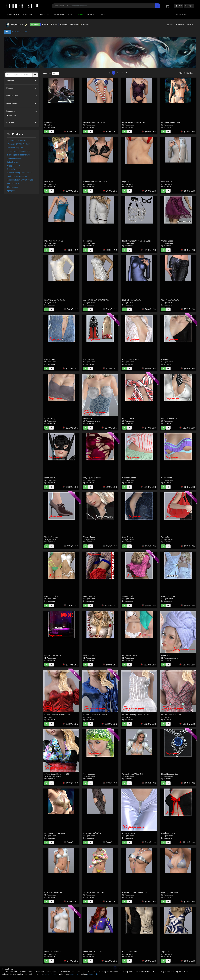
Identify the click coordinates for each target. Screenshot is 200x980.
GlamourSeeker (51, 596)
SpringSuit (11, 191)
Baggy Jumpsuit (14, 166)
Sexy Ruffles (167, 478)
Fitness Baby (50, 419)
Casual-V (165, 359)
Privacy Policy (93, 974)
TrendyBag (166, 537)
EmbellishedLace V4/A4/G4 (95, 182)
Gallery (63, 24)
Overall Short (50, 359)
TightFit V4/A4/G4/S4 (170, 300)
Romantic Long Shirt (15, 148)
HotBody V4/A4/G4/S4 (132, 300)
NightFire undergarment (171, 122)
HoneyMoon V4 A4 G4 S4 (94, 122)
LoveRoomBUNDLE (53, 655)
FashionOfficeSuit (130, 952)
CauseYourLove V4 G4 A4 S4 (135, 892)
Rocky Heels (89, 359)
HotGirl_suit (49, 182)
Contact (102, 15)
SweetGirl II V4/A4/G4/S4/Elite (96, 300)
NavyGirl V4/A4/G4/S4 (93, 952)
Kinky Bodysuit (13, 183)
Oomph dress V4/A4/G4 (55, 833)
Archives (27, 32)
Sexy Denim (127, 537)
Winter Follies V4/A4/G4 (133, 774)
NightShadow (50, 478)
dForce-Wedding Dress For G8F (20, 173)
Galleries (44, 15)
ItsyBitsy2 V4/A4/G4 (170, 892)
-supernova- (51, 127)
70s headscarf (13, 187)
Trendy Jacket (89, 537)
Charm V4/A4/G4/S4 (53, 892)
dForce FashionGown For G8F (57, 715)
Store (54, 24)
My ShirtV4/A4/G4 (169, 182)
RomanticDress (90, 655)
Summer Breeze (129, 478)
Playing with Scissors (92, 478)
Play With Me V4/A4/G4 (54, 241)
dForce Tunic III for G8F (17, 141)
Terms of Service (51, 974)
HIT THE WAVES (130, 655)
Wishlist (85, 24)
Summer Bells (128, 596)
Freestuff (74, 24)
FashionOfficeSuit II (131, 359)
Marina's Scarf (128, 419)
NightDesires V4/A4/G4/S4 (134, 122)
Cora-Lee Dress (168, 596)
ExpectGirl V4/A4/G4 (92, 833)
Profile (45, 24)
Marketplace (13, 15)
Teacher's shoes (14, 169)
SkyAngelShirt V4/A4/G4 (94, 892)
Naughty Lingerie (14, 158)
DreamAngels (89, 596)
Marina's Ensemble (169, 419)
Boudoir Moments (169, 833)
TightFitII (165, 952)
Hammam (165, 655)
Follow (35, 24)
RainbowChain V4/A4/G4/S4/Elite (20, 180)
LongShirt (87, 241)
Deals (81, 15)
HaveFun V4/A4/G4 (53, 952)
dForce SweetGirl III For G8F (19, 151)
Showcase (16, 32)
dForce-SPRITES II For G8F (18, 144)
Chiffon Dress (167, 241)
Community (59, 15)
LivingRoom (49, 122)
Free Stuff (29, 15)
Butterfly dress (13, 162)
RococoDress (89, 419)
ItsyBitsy (126, 182)
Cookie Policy (75, 974)
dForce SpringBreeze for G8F (19, 155)
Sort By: (186, 73)
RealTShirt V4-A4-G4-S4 (17, 176)
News (71, 15)
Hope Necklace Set (169, 774)
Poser (91, 15)
